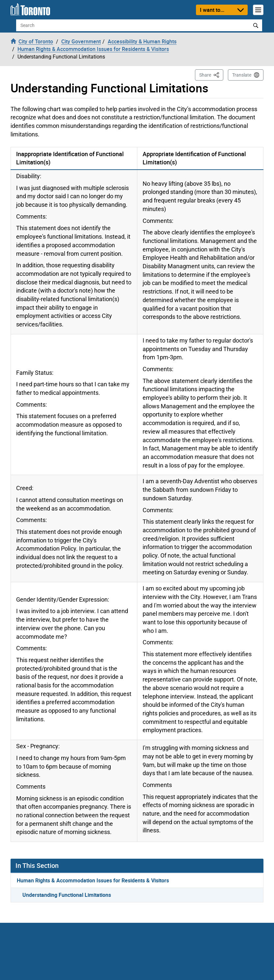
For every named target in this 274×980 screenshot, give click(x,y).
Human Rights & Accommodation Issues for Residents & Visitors (93, 880)
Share (211, 74)
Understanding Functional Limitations (67, 895)
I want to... (212, 10)
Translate (242, 75)
